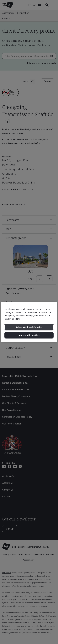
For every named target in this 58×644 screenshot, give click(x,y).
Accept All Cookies (29, 335)
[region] (29, 322)
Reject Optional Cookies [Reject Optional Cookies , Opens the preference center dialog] (29, 327)
